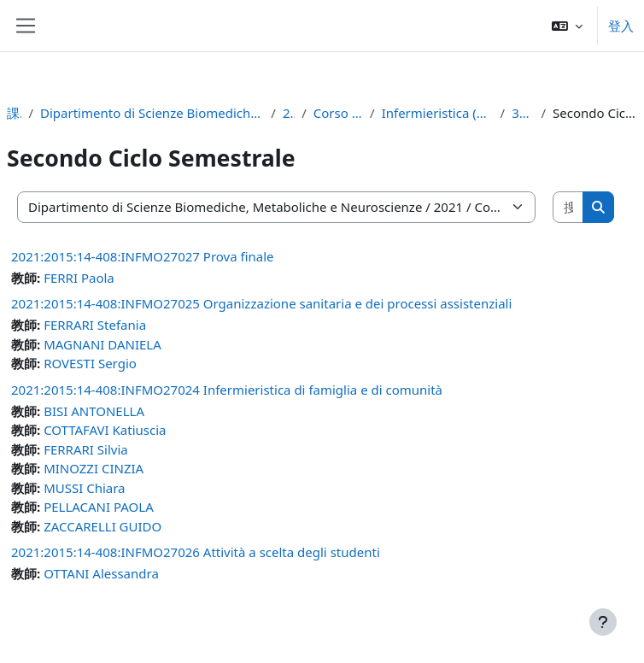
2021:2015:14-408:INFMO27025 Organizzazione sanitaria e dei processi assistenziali (261, 303)
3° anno (523, 113)
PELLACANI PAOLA (99, 507)
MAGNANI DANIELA (102, 344)
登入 (621, 26)
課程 (14, 113)
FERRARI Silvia (86, 449)
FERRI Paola (79, 278)
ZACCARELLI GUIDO (102, 526)
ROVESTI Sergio (90, 363)
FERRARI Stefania (95, 325)
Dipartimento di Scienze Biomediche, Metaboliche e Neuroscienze (152, 113)
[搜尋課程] (568, 207)
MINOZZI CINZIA (94, 468)
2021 (289, 113)
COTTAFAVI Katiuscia (105, 430)
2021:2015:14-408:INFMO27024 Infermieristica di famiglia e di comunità (227, 390)
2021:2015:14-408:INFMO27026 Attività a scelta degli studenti (196, 552)
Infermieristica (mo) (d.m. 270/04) (438, 113)
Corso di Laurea (338, 113)
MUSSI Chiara (84, 488)
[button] (567, 26)
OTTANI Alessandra (101, 573)
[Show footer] (603, 622)
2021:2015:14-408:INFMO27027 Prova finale (143, 256)
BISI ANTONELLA (94, 411)
